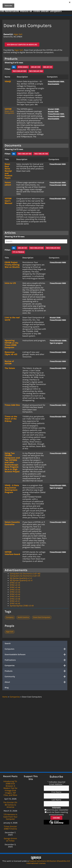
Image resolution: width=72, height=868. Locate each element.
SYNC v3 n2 (15, 590)
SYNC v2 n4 (15, 583)
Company (10, 617)
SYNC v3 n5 (15, 596)
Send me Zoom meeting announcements (57, 813)
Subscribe (56, 818)
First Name (56, 792)
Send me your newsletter (57, 810)
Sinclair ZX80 (36, 67)
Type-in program (18, 252)
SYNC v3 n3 (15, 592)
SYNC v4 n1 (15, 601)
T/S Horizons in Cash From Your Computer (10, 817)
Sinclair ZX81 (48, 67)
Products (36, 671)
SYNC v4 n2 (15, 603)
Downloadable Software (36, 654)
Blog (7, 688)
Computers (36, 649)
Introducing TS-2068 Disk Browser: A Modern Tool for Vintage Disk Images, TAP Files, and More (10, 788)
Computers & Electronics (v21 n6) (25, 574)
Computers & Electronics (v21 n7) (25, 576)
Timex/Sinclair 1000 (19, 71)
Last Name (56, 800)
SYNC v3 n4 (15, 594)
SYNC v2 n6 (15, 587)
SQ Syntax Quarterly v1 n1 (21, 578)
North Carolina (23, 617)
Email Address (56, 784)
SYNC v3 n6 (15, 599)
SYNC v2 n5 (15, 585)
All (14, 67)
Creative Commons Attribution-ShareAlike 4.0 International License (48, 862)
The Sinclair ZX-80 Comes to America (10, 805)
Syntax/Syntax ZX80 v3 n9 (22, 606)
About (36, 682)
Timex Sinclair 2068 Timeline (10, 828)
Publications (36, 660)
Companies (36, 666)
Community (36, 677)
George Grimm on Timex (10, 840)
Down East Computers (9, 112)
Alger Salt (18, 34)
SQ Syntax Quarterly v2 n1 (21, 580)
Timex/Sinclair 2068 (36, 71)
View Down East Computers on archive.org (22, 45)
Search (8, 643)
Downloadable (23, 67)
